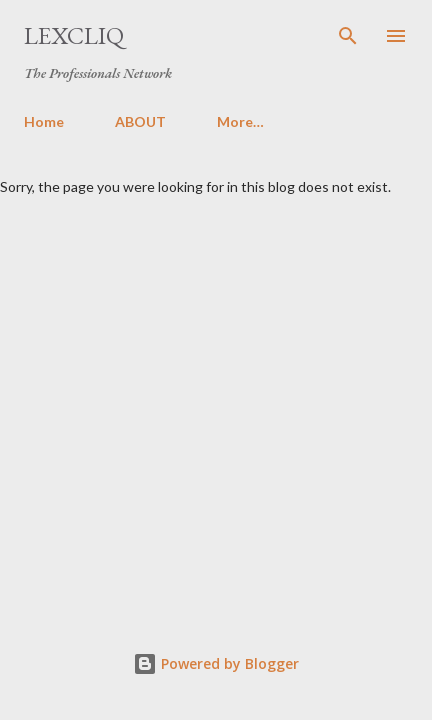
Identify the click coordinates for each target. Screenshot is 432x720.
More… (240, 121)
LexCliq (74, 35)
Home (44, 121)
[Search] (348, 36)
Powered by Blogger (216, 663)
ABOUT (140, 121)
